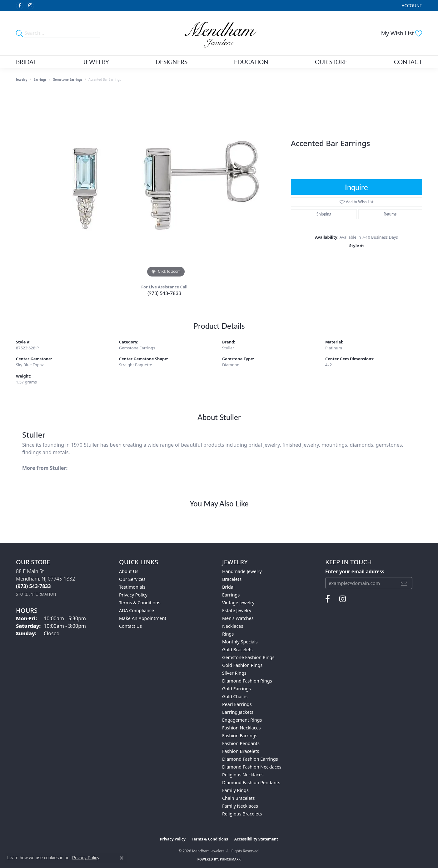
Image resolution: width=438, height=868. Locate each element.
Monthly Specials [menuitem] (240, 642)
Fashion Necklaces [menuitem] (241, 728)
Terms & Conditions (140, 603)
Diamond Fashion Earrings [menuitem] (250, 759)
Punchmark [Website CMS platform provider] (230, 859)
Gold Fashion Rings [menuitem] (242, 665)
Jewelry (96, 62)
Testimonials (132, 587)
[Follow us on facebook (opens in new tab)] (20, 6)
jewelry (22, 79)
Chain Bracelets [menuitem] (238, 798)
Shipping (324, 214)
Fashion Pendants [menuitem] (241, 743)
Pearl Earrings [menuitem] (237, 704)
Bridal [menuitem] (228, 587)
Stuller (228, 348)
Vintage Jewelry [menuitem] (238, 603)
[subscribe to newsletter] (404, 583)
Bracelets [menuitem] (232, 579)
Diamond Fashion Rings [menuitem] (247, 681)
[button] (411, 5)
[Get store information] (36, 594)
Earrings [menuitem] (231, 595)
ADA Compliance (137, 610)
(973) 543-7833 (164, 293)
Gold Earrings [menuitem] (236, 689)
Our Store (331, 62)
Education (251, 62)
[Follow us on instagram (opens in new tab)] (30, 6)
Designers (172, 62)
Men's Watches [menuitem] (238, 618)
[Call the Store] (33, 586)
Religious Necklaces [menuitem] (243, 775)
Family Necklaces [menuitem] (240, 806)
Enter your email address (355, 571)
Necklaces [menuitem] (233, 626)
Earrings (40, 79)
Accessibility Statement (256, 839)
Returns (390, 214)
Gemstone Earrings (68, 79)
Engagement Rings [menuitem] (242, 720)
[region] (166, 185)
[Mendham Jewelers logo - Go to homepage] (219, 33)
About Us (129, 571)
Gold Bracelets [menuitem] (237, 650)
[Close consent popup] (122, 858)
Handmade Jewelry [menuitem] (242, 571)
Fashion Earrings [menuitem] (240, 736)
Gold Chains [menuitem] (235, 696)
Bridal (26, 62)
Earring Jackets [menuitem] (238, 712)
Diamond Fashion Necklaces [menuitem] (252, 767)
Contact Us (130, 626)
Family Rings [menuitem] (235, 790)
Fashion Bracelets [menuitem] (241, 751)
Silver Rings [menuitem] (234, 673)
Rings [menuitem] (228, 634)
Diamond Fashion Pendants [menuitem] (251, 782)
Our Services (132, 579)
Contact (408, 62)
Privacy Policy (133, 595)
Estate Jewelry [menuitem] (237, 610)
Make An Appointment (143, 618)
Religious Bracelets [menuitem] (242, 814)
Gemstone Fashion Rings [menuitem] (248, 657)
